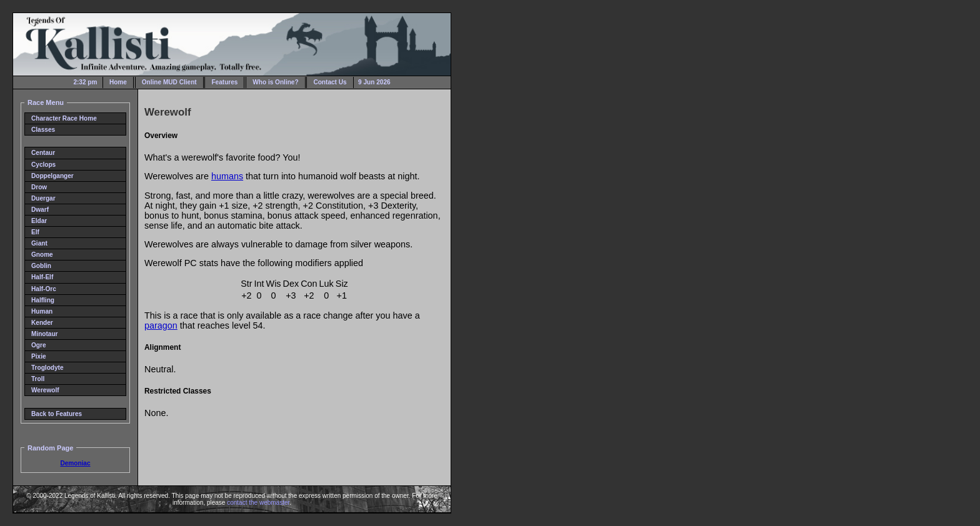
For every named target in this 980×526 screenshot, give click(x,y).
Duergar (43, 198)
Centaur (43, 153)
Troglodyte (47, 368)
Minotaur (45, 334)
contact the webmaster (258, 503)
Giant (39, 243)
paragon (161, 325)
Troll (38, 379)
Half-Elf (42, 277)
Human (42, 311)
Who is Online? (275, 82)
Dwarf (40, 210)
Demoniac (75, 463)
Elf (35, 232)
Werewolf (45, 390)
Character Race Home (64, 118)
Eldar (39, 221)
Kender (42, 323)
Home (118, 82)
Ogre (39, 345)
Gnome (42, 255)
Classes (43, 130)
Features (224, 82)
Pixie (39, 356)
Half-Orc (44, 289)
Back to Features (57, 414)
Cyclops (43, 165)
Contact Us (330, 82)
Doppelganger (52, 176)
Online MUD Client (169, 82)
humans (227, 176)
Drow (39, 187)
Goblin (41, 266)
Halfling (43, 300)
